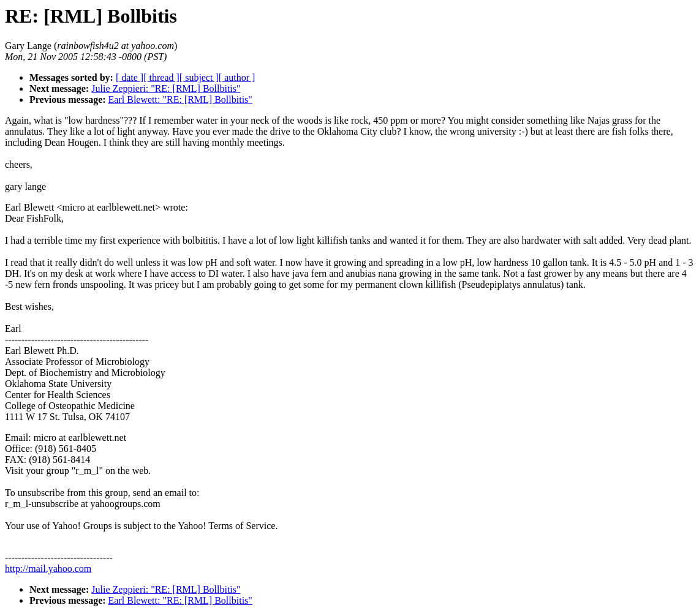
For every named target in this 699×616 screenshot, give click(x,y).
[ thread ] (161, 77)
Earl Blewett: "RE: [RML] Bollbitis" (180, 100)
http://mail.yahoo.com (48, 569)
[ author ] (237, 77)
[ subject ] (199, 77)
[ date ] (130, 77)
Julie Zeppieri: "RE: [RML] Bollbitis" (166, 88)
